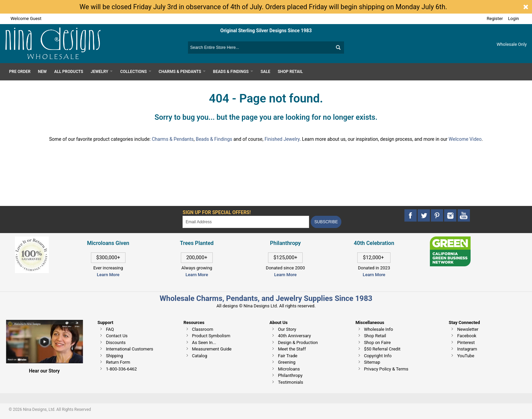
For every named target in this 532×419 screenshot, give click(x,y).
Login (513, 18)
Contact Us (117, 336)
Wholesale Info (379, 329)
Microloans (289, 369)
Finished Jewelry (282, 139)
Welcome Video (465, 139)
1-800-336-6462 (121, 369)
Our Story (287, 329)
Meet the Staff (292, 349)
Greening (287, 362)
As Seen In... (204, 342)
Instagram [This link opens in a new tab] (467, 349)
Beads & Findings (214, 139)
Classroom (203, 329)
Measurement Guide (212, 349)
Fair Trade (288, 356)
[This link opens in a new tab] (450, 240)
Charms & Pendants (173, 139)
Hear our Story (44, 371)
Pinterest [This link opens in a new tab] (466, 342)
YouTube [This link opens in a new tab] (466, 356)
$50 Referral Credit (382, 349)
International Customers (129, 349)
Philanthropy (290, 375)
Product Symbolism (211, 336)
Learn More (108, 275)
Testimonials (290, 382)
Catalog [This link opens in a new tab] (200, 356)
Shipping (114, 356)
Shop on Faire (377, 342)
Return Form (118, 362)
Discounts (116, 342)
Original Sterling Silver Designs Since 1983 (266, 31)
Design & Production (298, 342)
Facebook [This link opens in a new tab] (467, 336)
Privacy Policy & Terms (386, 369)
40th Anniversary (294, 336)
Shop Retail (375, 336)
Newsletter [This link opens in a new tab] (468, 329)
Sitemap (372, 362)
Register (495, 18)
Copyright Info (378, 356)
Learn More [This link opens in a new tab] (197, 275)
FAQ (110, 329)
